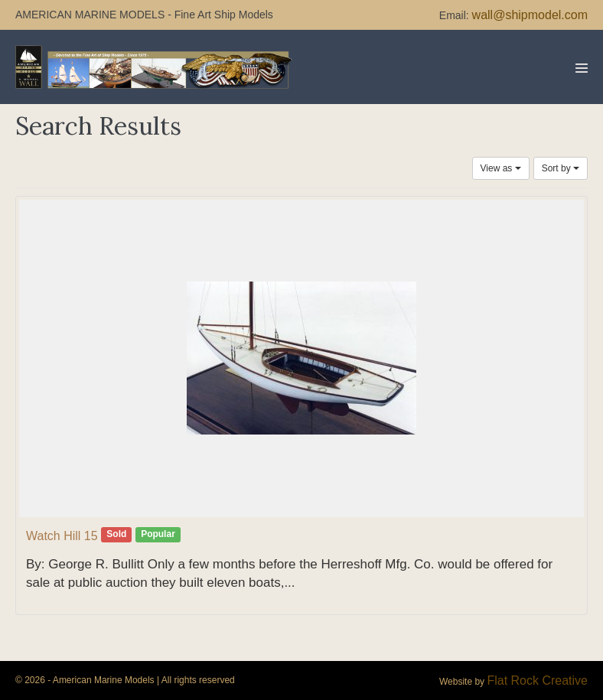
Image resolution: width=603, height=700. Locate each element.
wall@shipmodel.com (530, 15)
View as (501, 168)
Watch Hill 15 (62, 536)
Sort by (561, 168)
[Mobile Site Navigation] (582, 68)
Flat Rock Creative (537, 680)
